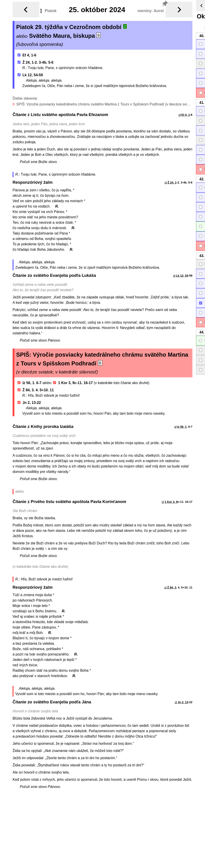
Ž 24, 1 (172, 182)
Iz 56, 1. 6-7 (30, 383)
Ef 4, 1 (186, 115)
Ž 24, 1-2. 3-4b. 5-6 (36, 62)
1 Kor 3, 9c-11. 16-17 (73, 383)
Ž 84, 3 (172, 587)
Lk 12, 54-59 (30, 75)
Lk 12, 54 (182, 276)
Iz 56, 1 (182, 427)
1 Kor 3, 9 (171, 502)
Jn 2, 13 (183, 702)
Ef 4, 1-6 (27, 55)
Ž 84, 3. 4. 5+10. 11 (36, 390)
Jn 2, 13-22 (29, 403)
